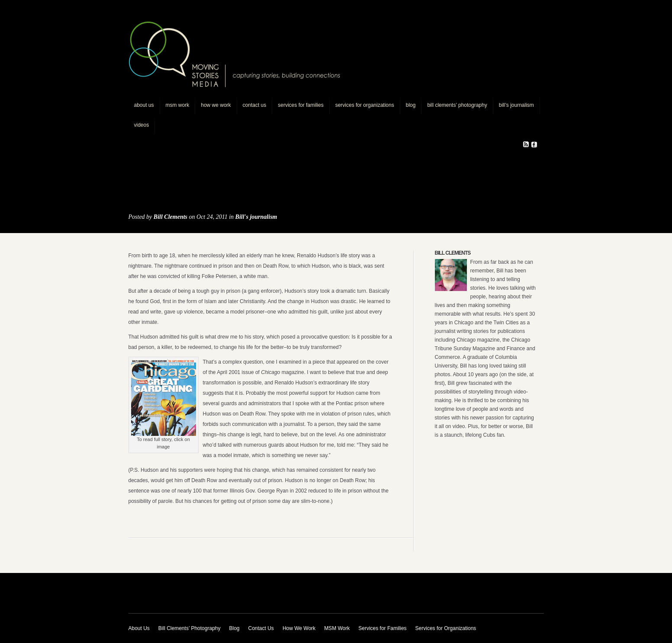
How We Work (216, 105)
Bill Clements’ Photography (457, 105)
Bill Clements (170, 217)
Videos (142, 125)
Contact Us (255, 105)
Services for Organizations (365, 105)
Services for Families (301, 105)
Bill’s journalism (516, 105)
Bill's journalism (256, 217)
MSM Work (178, 105)
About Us (144, 105)
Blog (411, 105)
